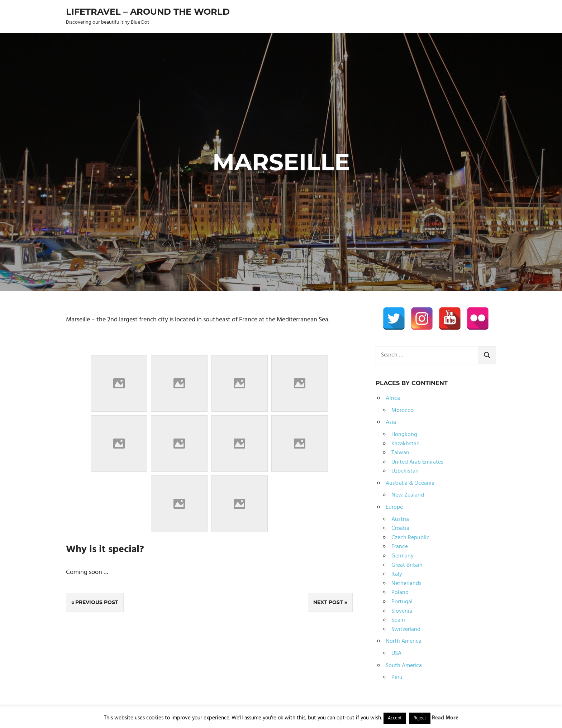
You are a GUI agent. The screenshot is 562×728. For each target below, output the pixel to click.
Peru (397, 677)
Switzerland (406, 629)
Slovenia (402, 611)
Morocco (403, 411)
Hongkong (404, 435)
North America (404, 641)
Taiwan (400, 453)
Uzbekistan (405, 471)
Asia (391, 422)
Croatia (400, 528)
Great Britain (407, 565)
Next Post (328, 602)
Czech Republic (410, 538)
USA (396, 653)
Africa (393, 398)
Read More (445, 718)
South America (404, 666)
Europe (394, 507)
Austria (400, 519)
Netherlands (406, 584)
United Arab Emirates (417, 462)
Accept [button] (395, 718)
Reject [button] (420, 718)
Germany (403, 556)
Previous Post (97, 602)
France (400, 547)
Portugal (402, 602)
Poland (400, 593)
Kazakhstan (406, 444)
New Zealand (408, 495)
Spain (398, 620)
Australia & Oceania (410, 483)
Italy (397, 574)
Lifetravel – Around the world (148, 12)
